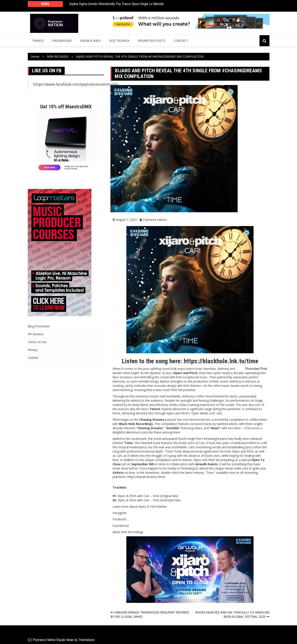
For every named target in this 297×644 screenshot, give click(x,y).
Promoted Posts (152, 41)
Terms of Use (37, 342)
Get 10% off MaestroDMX (66, 107)
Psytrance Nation (155, 220)
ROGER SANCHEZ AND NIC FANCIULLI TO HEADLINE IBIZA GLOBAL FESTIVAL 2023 (232, 614)
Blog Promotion (39, 326)
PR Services (36, 334)
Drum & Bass (90, 41)
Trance (38, 41)
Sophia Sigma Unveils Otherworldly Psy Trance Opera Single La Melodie (116, 4)
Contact (181, 41)
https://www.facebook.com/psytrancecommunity (76, 84)
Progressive (62, 41)
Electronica (119, 41)
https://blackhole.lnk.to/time (221, 361)
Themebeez (87, 640)
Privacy (33, 350)
